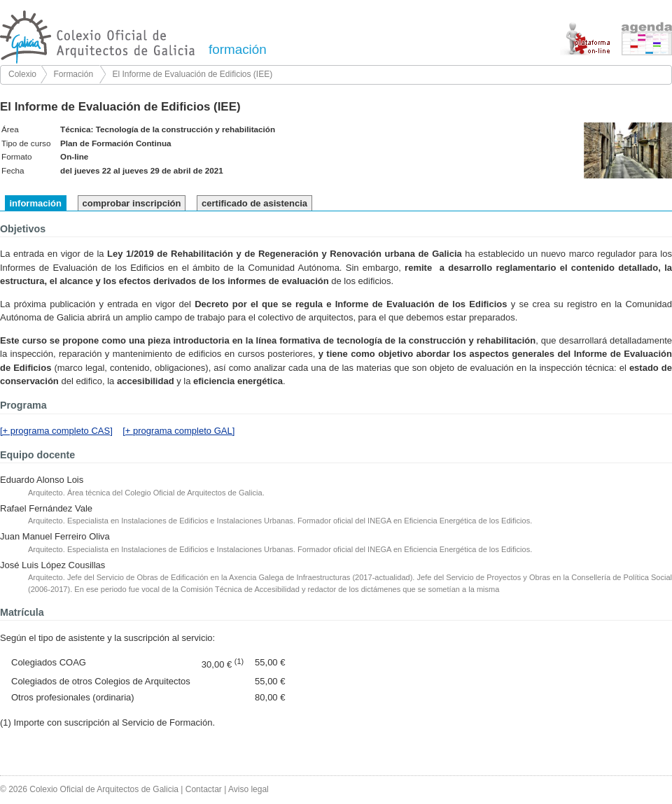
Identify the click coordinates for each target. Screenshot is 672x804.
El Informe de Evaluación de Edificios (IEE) (192, 74)
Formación (73, 74)
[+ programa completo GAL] (178, 431)
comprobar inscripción (132, 203)
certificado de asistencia (254, 203)
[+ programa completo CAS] (56, 431)
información (36, 203)
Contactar (204, 789)
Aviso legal (248, 789)
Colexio (22, 74)
